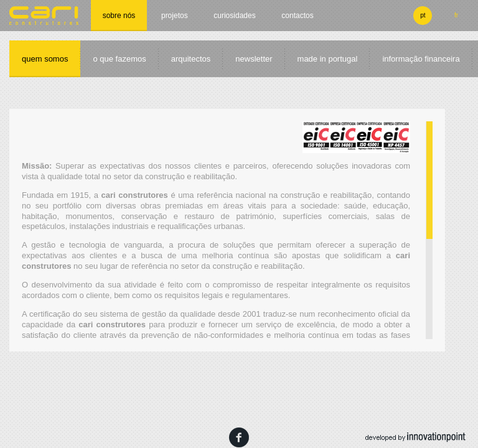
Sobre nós (119, 16)
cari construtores (44, 16)
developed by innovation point (415, 437)
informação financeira (421, 59)
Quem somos (45, 59)
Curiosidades (234, 16)
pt (423, 15)
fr (456, 15)
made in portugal (328, 59)
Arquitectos (191, 59)
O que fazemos (119, 59)
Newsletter (254, 59)
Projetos (175, 16)
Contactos (297, 16)
